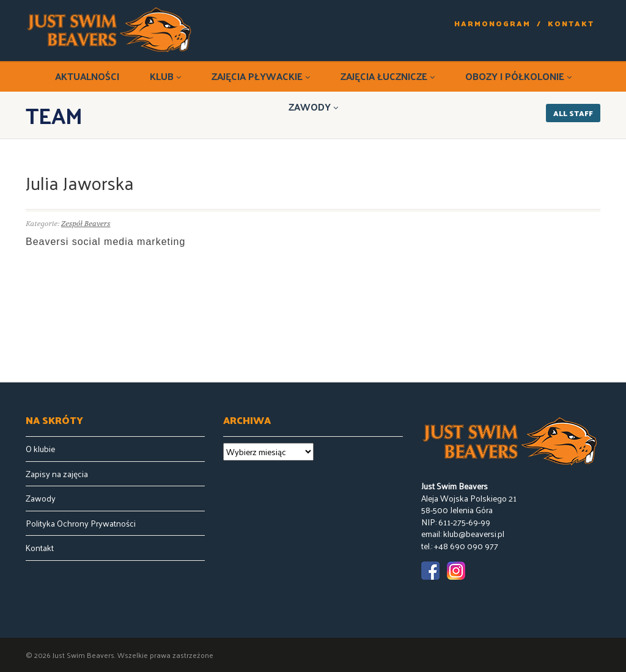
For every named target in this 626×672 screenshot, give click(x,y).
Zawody (313, 107)
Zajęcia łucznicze (388, 76)
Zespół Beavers (86, 224)
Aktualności (87, 76)
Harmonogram (492, 24)
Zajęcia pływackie (261, 76)
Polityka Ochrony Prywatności (81, 524)
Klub (165, 76)
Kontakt (571, 24)
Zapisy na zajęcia (57, 474)
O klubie (40, 449)
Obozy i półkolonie (518, 76)
